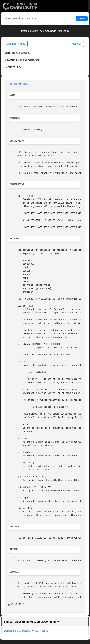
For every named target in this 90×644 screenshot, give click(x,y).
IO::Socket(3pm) (18, 84)
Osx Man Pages (16, 44)
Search (82, 18)
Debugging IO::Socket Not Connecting (26, 631)
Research (76, 44)
